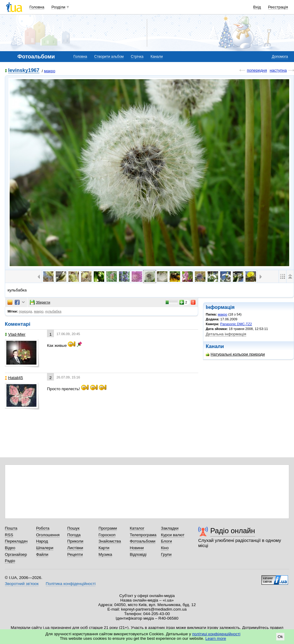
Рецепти (75, 554)
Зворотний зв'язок (22, 584)
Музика (105, 554)
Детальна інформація (226, 334)
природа (26, 311)
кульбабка (53, 311)
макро (50, 71)
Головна (37, 7)
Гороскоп (107, 535)
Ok (280, 637)
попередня (257, 70)
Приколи (75, 541)
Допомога (280, 57)
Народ (42, 541)
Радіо (10, 561)
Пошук (73, 528)
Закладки (170, 528)
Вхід (257, 7)
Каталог (137, 528)
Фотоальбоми (143, 541)
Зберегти (40, 302)
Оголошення (48, 535)
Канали (157, 57)
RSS (9, 535)
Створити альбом (109, 57)
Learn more (216, 638)
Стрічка (137, 57)
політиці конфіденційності (216, 634)
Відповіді (138, 554)
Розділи (58, 7)
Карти (104, 548)
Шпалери (45, 548)
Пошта (11, 528)
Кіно (165, 548)
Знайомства (110, 541)
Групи (166, 554)
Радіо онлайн (233, 531)
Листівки (75, 548)
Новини (137, 548)
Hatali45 (14, 378)
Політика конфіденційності (71, 584)
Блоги (166, 541)
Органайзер (16, 554)
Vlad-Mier (15, 334)
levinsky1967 (24, 71)
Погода (74, 535)
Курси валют (173, 535)
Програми (108, 528)
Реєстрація (278, 7)
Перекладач (16, 541)
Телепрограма (143, 535)
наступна (278, 70)
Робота (43, 528)
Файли (42, 554)
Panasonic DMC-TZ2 (236, 324)
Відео (10, 548)
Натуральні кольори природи (235, 354)
